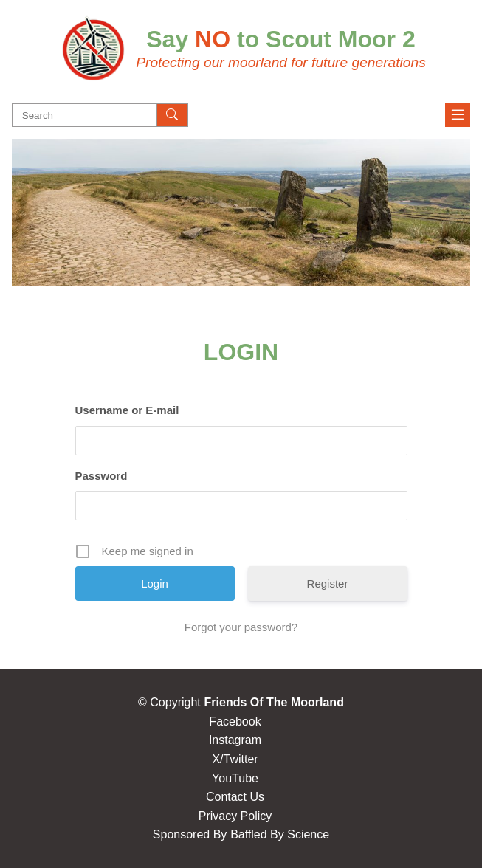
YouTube (235, 778)
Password (101, 476)
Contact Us (235, 797)
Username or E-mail (127, 410)
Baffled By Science (280, 834)
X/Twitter (235, 759)
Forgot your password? (241, 627)
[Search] (173, 115)
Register (328, 583)
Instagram (235, 740)
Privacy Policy (235, 816)
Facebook (235, 721)
